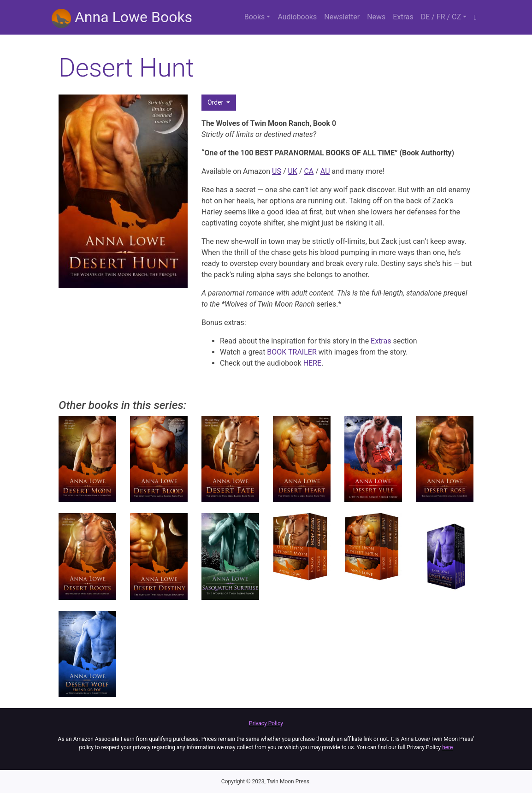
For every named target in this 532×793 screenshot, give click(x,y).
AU (325, 171)
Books (255, 17)
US (277, 171)
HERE (312, 363)
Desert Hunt (126, 68)
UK (292, 171)
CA (309, 171)
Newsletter (342, 17)
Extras (403, 17)
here (447, 747)
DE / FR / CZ (441, 17)
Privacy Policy (266, 723)
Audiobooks (297, 17)
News (376, 17)
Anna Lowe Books (122, 18)
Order (216, 102)
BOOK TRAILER (292, 352)
